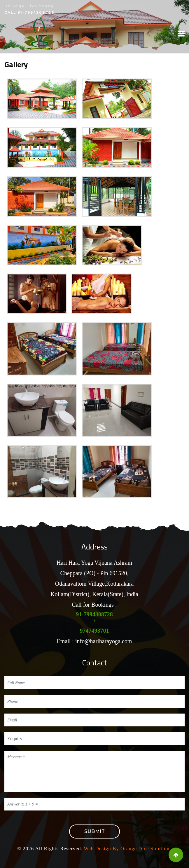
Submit (94, 831)
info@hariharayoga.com (104, 641)
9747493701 (94, 631)
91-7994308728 (36, 12)
